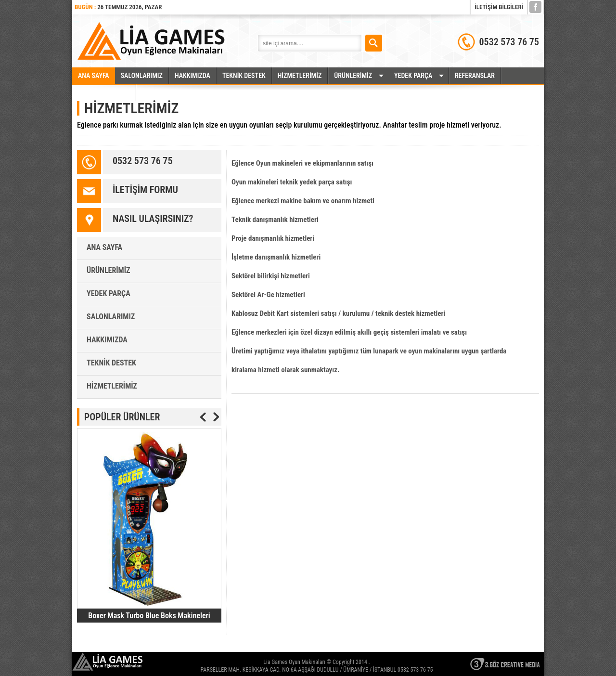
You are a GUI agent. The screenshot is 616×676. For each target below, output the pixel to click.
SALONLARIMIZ (142, 76)
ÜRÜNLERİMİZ (353, 76)
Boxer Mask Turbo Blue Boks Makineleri (149, 616)
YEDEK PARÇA (413, 76)
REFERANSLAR (475, 76)
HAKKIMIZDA (192, 76)
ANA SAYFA (94, 76)
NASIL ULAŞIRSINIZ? (153, 219)
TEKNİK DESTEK (244, 76)
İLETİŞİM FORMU (145, 190)
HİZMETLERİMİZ (300, 76)
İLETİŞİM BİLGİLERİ (499, 7)
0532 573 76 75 (142, 161)
